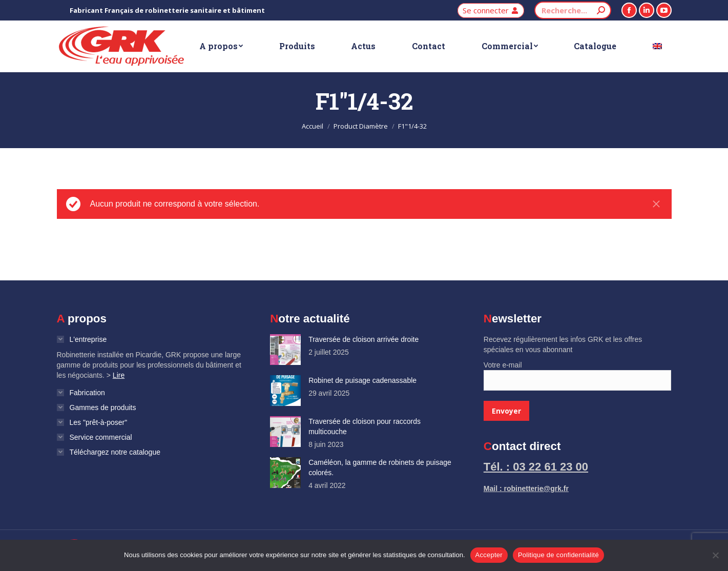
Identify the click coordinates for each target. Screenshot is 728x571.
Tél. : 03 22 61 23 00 (536, 467)
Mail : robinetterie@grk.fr (526, 488)
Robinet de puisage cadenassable (362, 380)
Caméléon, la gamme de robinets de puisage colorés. (380, 467)
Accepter (489, 555)
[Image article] (285, 350)
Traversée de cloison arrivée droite (363, 339)
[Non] (715, 555)
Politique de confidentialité (558, 555)
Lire (119, 375)
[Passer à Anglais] (658, 46)
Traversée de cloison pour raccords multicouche (365, 426)
